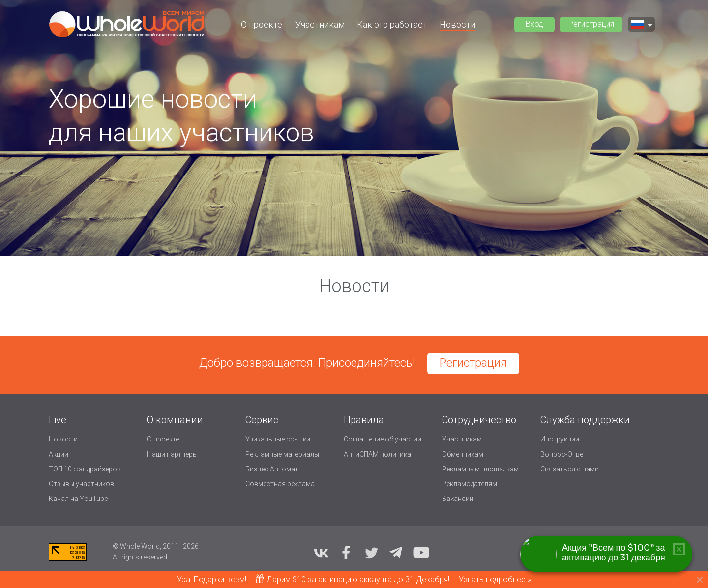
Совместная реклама (280, 484)
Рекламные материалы (282, 454)
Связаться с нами (570, 469)
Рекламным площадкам (480, 469)
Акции (59, 454)
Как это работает (392, 24)
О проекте (262, 24)
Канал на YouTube (78, 499)
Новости (457, 24)
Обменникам (463, 454)
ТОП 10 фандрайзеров (85, 469)
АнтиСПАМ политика (377, 454)
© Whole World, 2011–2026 (156, 546)
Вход (534, 24)
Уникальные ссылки (278, 439)
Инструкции (560, 439)
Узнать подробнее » (495, 579)
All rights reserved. (141, 557)
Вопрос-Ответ (563, 454)
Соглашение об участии (383, 439)
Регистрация (591, 24)
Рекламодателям (470, 484)
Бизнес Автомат (272, 469)
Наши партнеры (172, 454)
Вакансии (458, 499)
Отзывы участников (81, 484)
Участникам (320, 24)
